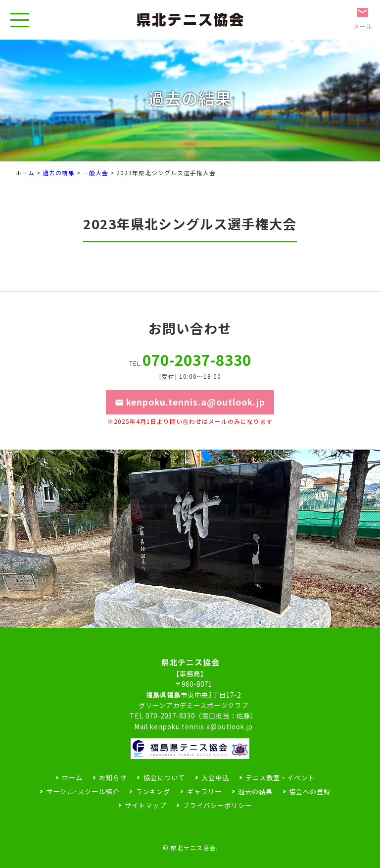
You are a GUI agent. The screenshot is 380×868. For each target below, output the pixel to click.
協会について (164, 778)
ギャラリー (204, 791)
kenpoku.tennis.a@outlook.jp (190, 410)
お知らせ (113, 778)
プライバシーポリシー (217, 805)
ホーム (25, 173)
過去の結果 (59, 173)
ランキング (153, 791)
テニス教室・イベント (280, 778)
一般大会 (95, 173)
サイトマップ (145, 805)
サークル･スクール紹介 (83, 791)
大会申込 (215, 778)
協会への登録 (310, 791)
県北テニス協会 (193, 847)
